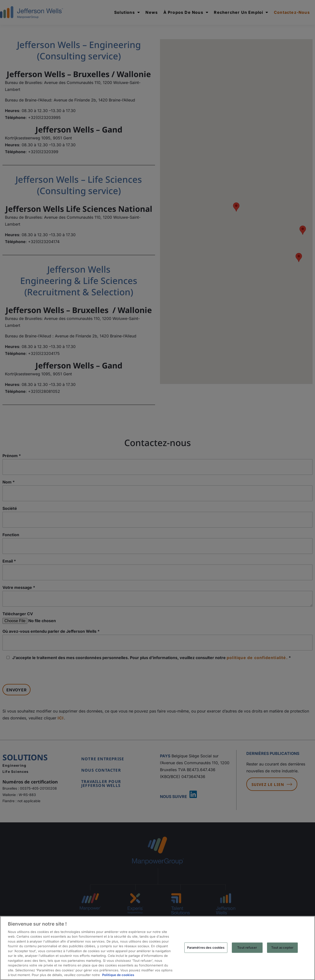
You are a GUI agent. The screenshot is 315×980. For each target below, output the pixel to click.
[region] (157, 948)
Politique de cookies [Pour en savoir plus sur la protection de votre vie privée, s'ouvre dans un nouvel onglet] (118, 975)
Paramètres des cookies (206, 947)
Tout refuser (247, 947)
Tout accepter (282, 947)
